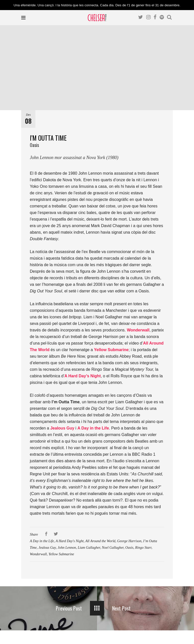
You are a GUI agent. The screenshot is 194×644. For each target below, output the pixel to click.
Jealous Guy (47, 548)
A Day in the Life (42, 541)
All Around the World (100, 541)
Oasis (129, 548)
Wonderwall (38, 554)
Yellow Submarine (61, 554)
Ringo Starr (143, 548)
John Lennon (67, 548)
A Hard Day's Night (70, 541)
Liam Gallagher (89, 548)
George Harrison (129, 541)
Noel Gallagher (113, 548)
